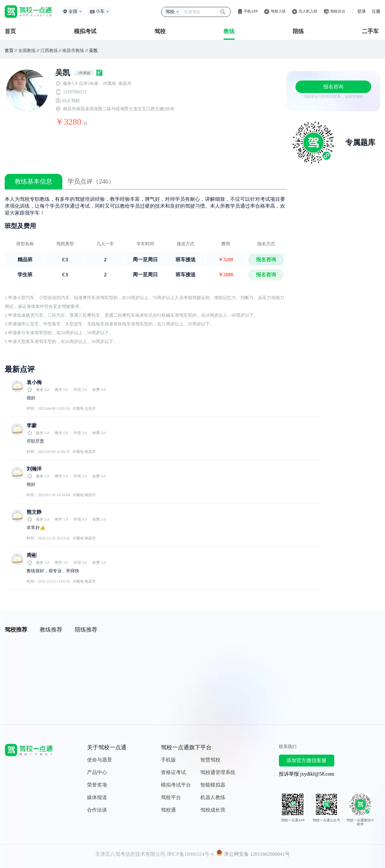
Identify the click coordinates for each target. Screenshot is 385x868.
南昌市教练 (73, 51)
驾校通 (168, 810)
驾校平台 (171, 797)
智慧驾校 (210, 760)
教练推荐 (51, 630)
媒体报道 (97, 797)
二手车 (370, 31)
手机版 (168, 760)
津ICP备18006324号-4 (190, 854)
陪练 (298, 31)
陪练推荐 (86, 630)
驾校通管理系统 (218, 772)
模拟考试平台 (176, 785)
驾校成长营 (213, 810)
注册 (376, 11)
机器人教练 (213, 797)
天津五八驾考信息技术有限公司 (130, 854)
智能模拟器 (213, 785)
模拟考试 (85, 31)
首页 (10, 31)
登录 (362, 11)
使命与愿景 (100, 760)
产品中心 (97, 772)
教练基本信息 (33, 181)
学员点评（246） (91, 181)
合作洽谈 (97, 810)
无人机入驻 (308, 11)
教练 (229, 31)
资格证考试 (173, 772)
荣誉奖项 (97, 785)
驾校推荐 (16, 630)
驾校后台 (338, 11)
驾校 (160, 31)
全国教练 (27, 51)
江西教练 (49, 51)
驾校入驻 (278, 11)
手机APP (251, 11)
